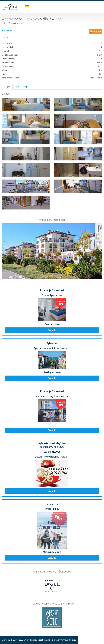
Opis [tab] (17, 87)
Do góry (73, 640)
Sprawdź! (52, 330)
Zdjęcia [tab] (7, 87)
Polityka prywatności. (60, 640)
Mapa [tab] (26, 87)
